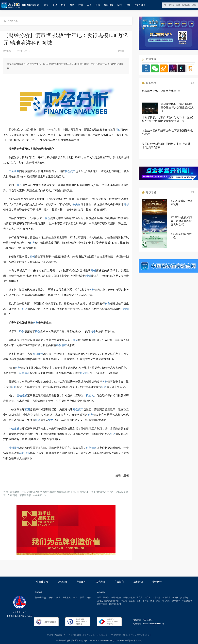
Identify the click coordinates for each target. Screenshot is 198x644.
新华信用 (166, 598)
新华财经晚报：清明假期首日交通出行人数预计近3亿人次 (177, 108)
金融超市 (109, 5)
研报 (63, 5)
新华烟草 (176, 601)
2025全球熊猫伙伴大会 (181, 236)
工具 (89, 5)
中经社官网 (42, 582)
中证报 (124, 601)
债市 (73, 171)
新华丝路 (156, 598)
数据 (72, 5)
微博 (58, 598)
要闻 (11, 21)
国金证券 (14, 171)
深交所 (148, 598)
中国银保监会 (129, 598)
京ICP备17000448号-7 (56, 635)
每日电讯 (166, 601)
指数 (128, 5)
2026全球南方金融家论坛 (181, 203)
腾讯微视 (67, 598)
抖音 (75, 598)
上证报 (132, 601)
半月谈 (146, 601)
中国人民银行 (103, 598)
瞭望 (152, 601)
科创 (118, 130)
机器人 (90, 396)
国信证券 (22, 396)
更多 (193, 83)
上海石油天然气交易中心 (108, 601)
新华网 (175, 598)
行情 (81, 5)
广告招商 (119, 582)
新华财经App (41, 598)
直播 (98, 5)
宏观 (27, 409)
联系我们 (100, 582)
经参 (139, 601)
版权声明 (138, 582)
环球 (158, 601)
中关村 (76, 204)
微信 (51, 598)
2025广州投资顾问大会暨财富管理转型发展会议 (181, 221)
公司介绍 (62, 582)
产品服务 (81, 582)
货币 (93, 331)
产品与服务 (140, 5)
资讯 (55, 5)
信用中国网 (102, 604)
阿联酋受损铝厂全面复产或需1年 (161, 91)
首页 (46, 5)
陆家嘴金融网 (115, 604)
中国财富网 (187, 601)
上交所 (140, 598)
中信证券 (14, 429)
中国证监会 (116, 598)
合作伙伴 (157, 582)
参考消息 (184, 598)
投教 (119, 5)
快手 (82, 598)
